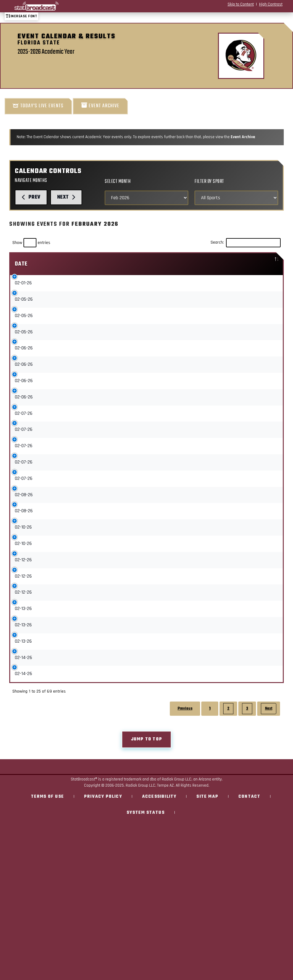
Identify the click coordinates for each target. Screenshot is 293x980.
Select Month (118, 181)
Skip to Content (241, 4)
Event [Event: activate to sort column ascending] (56, 264)
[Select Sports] (236, 198)
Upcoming (197, 285)
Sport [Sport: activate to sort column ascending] (156, 264)
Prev (31, 197)
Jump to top (146, 816)
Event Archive (100, 106)
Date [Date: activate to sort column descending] (21, 264)
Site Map (207, 874)
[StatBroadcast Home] (52, 6)
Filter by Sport (209, 181)
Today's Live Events (38, 106)
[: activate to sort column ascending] (203, 264)
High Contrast (271, 4)
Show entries (31, 243)
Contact (249, 874)
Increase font (21, 16)
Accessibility (159, 874)
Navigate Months (31, 181)
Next (66, 197)
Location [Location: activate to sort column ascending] (247, 264)
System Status (146, 890)
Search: (246, 243)
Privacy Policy (103, 874)
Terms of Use (47, 874)
